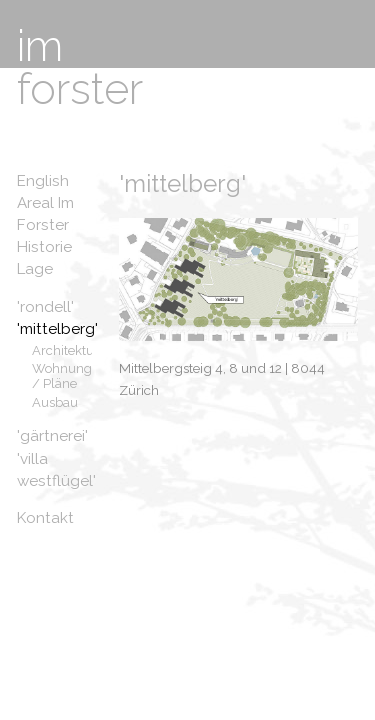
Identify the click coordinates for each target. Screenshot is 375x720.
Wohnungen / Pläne (69, 376)
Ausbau (55, 402)
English (43, 181)
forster (80, 89)
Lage (35, 269)
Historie (44, 247)
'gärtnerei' (52, 436)
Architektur (65, 350)
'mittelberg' (57, 329)
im (40, 46)
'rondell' (45, 307)
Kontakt (45, 518)
